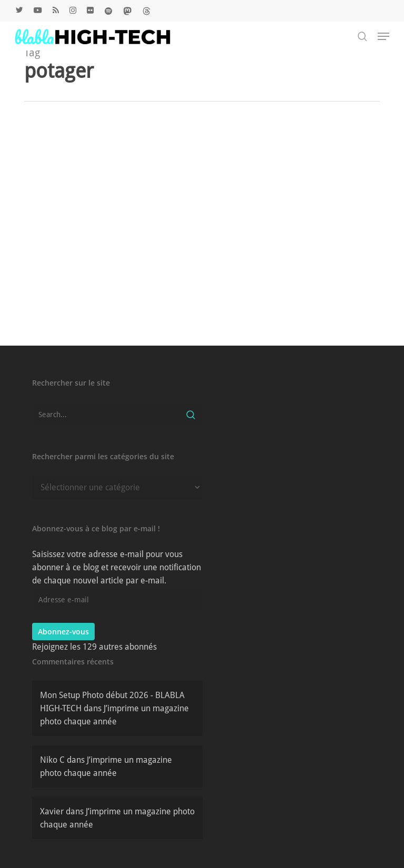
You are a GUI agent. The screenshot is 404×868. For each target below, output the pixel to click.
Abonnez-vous (63, 632)
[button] (383, 36)
